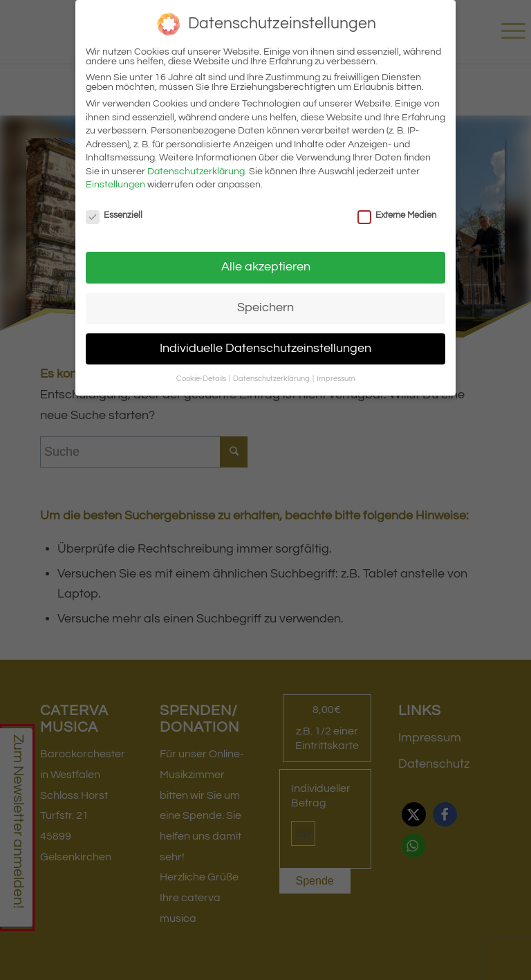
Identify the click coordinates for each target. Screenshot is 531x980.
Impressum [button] (336, 379)
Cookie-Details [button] (202, 379)
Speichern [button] (265, 308)
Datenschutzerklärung (196, 172)
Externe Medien (397, 215)
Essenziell (114, 215)
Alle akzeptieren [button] (266, 267)
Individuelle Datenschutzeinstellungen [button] (265, 349)
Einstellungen (115, 185)
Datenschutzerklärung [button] (272, 379)
